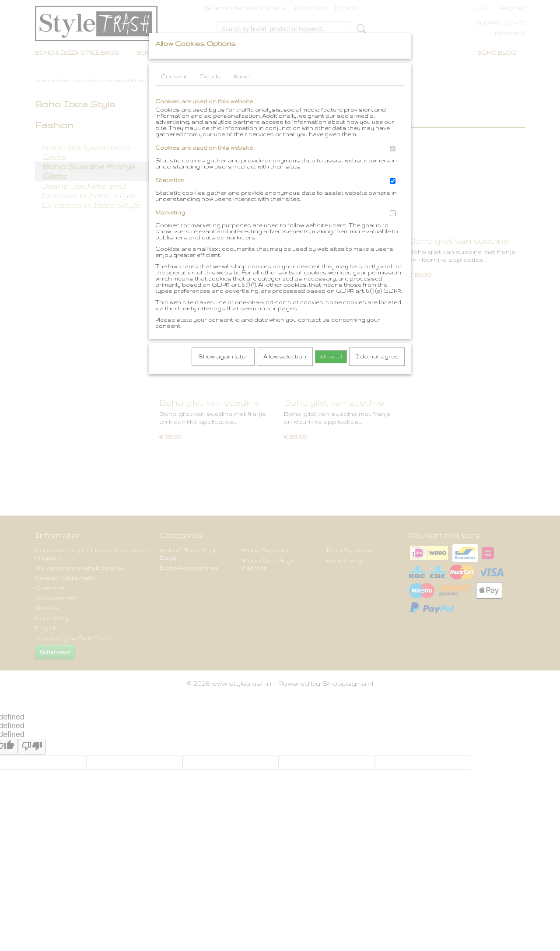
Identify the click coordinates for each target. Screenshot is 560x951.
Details (210, 76)
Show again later (223, 356)
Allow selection (285, 356)
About (242, 76)
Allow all (331, 356)
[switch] (393, 149)
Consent (174, 76)
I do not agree (377, 356)
